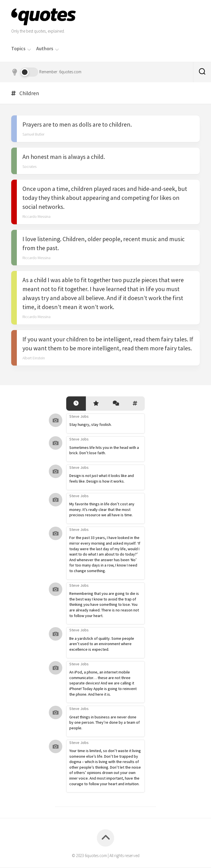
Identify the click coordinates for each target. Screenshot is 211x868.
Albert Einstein (34, 358)
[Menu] (29, 49)
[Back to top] (105, 839)
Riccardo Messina (36, 217)
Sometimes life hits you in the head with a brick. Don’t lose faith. (104, 451)
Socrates (29, 167)
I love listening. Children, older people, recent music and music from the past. (104, 244)
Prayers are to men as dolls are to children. (77, 125)
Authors (45, 49)
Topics (18, 49)
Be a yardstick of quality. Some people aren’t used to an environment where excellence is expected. (102, 644)
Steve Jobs (79, 417)
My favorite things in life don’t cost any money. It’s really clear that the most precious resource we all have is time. (102, 510)
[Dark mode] (25, 72)
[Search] (202, 72)
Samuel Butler (33, 135)
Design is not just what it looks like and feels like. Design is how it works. (102, 479)
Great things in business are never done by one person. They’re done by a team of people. (105, 723)
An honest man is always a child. (64, 157)
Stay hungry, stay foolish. (90, 425)
